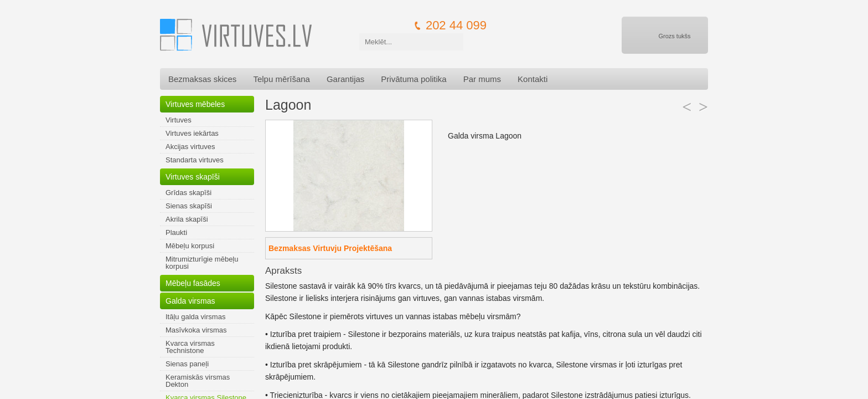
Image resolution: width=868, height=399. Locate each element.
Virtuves (179, 120)
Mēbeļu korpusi (190, 246)
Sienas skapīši (189, 206)
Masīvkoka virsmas (196, 330)
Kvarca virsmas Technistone (190, 347)
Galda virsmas (190, 301)
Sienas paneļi (187, 364)
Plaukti (176, 232)
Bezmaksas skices (202, 79)
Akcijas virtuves (190, 147)
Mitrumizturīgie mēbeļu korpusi (202, 263)
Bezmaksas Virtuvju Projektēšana (330, 248)
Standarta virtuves (195, 160)
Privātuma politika (414, 79)
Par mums (482, 79)
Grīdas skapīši (188, 193)
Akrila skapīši (187, 219)
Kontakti (533, 79)
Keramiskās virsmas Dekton (198, 381)
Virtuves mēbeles (195, 104)
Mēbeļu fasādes (193, 283)
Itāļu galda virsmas (195, 317)
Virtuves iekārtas (192, 133)
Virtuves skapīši (193, 177)
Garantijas (345, 79)
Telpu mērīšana (281, 79)
